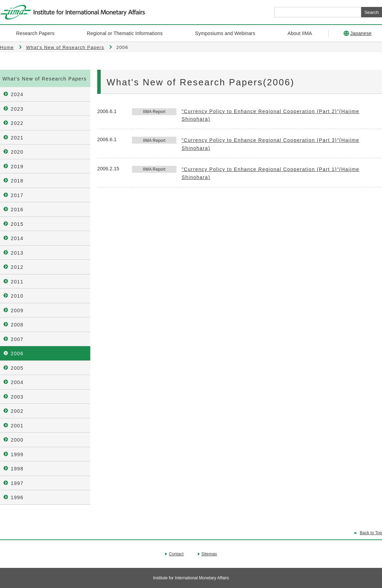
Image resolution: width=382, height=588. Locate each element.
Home (7, 47)
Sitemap (209, 554)
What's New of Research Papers (65, 47)
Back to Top (371, 533)
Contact (176, 554)
